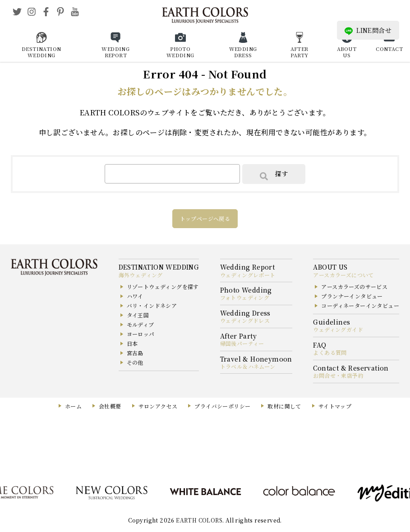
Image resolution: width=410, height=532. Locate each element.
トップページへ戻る (205, 218)
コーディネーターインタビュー (360, 305)
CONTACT (389, 49)
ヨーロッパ (141, 334)
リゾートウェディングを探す (163, 287)
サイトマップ (335, 406)
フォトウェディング (245, 297)
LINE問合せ (368, 30)
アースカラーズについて (343, 275)
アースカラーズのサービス (354, 287)
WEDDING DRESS (243, 52)
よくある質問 (330, 352)
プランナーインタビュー (352, 296)
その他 (135, 362)
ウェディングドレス (245, 320)
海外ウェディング (141, 275)
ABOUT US (347, 52)
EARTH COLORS (199, 520)
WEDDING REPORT (115, 52)
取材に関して (284, 406)
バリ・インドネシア (152, 305)
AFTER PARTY (299, 52)
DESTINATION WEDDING (41, 52)
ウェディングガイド (338, 329)
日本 (132, 343)
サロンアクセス (158, 406)
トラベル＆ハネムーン (248, 366)
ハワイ (135, 296)
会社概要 (110, 406)
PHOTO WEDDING (180, 52)
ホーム (73, 406)
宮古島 (135, 353)
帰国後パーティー (242, 343)
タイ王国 (138, 315)
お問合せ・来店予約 (338, 375)
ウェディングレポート (248, 275)
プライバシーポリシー (222, 406)
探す (274, 174)
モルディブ (141, 324)
